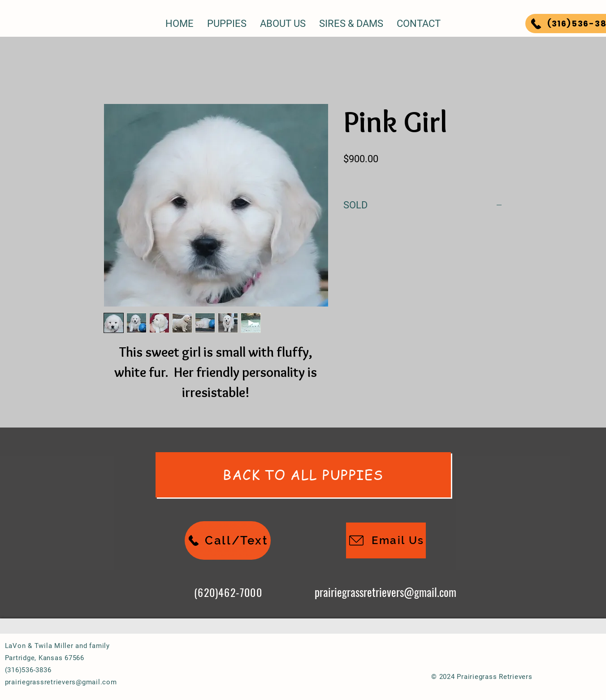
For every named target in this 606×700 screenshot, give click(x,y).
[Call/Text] (228, 540)
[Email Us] (386, 540)
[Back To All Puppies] (303, 475)
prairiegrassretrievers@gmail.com (385, 592)
